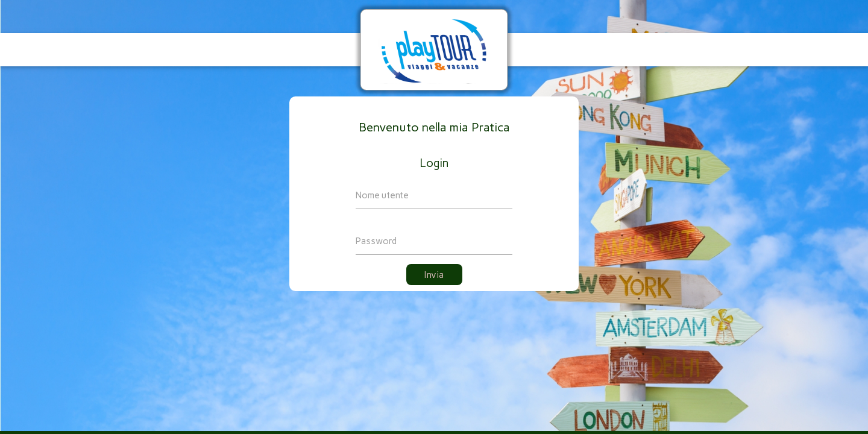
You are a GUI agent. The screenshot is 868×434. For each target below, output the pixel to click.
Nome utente (382, 195)
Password (376, 241)
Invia (434, 275)
